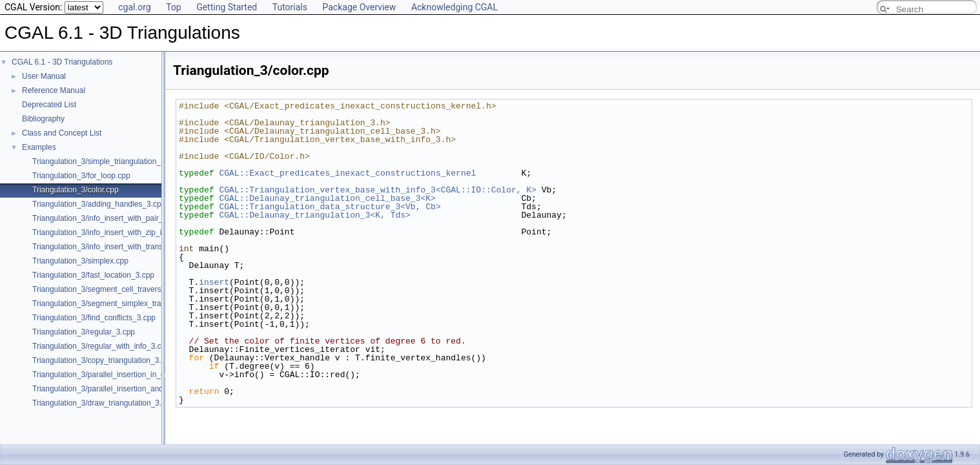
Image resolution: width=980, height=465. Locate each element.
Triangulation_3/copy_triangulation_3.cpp (103, 360)
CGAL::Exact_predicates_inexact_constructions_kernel (347, 173)
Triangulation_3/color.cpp (76, 190)
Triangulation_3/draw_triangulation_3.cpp (103, 403)
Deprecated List (49, 105)
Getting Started (227, 7)
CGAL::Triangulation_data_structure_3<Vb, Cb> (330, 207)
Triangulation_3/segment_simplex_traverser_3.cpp (119, 304)
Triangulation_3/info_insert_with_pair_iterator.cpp (117, 218)
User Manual (44, 76)
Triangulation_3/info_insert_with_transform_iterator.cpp (127, 247)
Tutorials (290, 7)
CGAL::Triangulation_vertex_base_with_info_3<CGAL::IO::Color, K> (377, 190)
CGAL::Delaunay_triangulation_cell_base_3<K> (327, 198)
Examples (39, 147)
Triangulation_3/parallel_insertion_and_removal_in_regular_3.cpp (145, 389)
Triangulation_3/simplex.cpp (80, 261)
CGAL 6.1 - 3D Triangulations (62, 62)
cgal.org (134, 7)
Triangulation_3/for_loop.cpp (81, 176)
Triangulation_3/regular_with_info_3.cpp (101, 346)
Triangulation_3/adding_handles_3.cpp (99, 204)
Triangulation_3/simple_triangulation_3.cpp (106, 161)
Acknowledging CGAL (454, 7)
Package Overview (359, 7)
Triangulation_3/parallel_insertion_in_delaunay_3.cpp (124, 375)
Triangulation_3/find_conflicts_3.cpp (94, 318)
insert (214, 282)
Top (174, 7)
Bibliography (43, 119)
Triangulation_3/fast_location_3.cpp (93, 275)
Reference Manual (54, 90)
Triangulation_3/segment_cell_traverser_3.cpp (112, 289)
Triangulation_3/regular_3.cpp (84, 332)
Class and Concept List (62, 133)
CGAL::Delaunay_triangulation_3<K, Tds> (314, 215)
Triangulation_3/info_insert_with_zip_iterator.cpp (115, 232)
